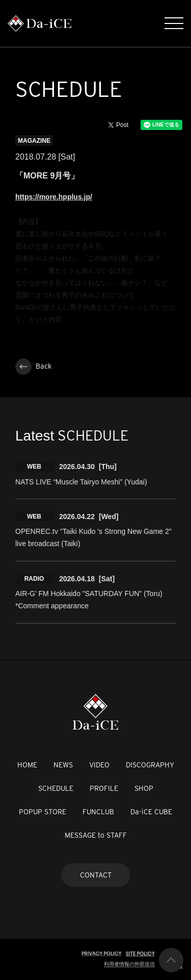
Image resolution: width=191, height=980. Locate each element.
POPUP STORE (43, 812)
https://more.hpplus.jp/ (54, 197)
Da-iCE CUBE (151, 812)
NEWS (63, 765)
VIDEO (99, 765)
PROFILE (104, 788)
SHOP (144, 788)
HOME (27, 765)
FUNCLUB (98, 812)
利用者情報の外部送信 (129, 964)
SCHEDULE (56, 788)
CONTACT (96, 875)
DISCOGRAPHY (150, 765)
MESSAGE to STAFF (96, 835)
